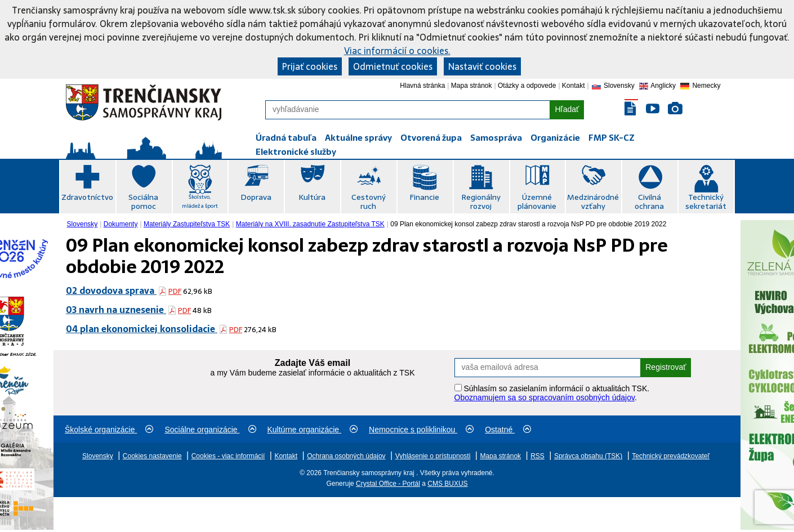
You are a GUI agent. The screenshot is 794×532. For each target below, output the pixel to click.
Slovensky (82, 224)
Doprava (256, 197)
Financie (424, 197)
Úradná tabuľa (286, 138)
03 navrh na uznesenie (116, 310)
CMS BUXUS (447, 484)
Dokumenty (121, 224)
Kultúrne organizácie (313, 430)
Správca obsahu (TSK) (588, 456)
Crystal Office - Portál (388, 484)
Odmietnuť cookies (393, 66)
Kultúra (312, 197)
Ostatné (508, 430)
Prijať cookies (310, 66)
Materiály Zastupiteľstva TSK (187, 224)
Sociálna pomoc (143, 202)
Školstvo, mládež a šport (200, 201)
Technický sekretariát (706, 202)
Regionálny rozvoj (481, 202)
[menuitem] (84, 224)
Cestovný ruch (369, 202)
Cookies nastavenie (152, 456)
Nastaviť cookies (482, 66)
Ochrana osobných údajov (346, 456)
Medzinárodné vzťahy (593, 202)
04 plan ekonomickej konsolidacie (142, 329)
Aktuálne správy (358, 138)
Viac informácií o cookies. (397, 51)
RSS (537, 456)
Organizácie (555, 138)
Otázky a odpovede (527, 86)
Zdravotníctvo (87, 197)
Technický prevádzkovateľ (671, 456)
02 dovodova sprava (111, 290)
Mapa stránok (472, 86)
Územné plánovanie (537, 202)
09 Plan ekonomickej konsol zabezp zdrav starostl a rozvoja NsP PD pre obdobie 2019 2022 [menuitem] (528, 224)
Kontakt (574, 86)
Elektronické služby (296, 152)
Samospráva (496, 138)
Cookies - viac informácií (228, 456)
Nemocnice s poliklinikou (421, 430)
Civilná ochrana (649, 202)
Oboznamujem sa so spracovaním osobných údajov (545, 397)
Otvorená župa (431, 138)
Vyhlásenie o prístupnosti (433, 456)
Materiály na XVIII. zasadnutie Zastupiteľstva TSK (310, 224)
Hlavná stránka (422, 86)
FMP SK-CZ (612, 138)
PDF (175, 291)
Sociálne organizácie (210, 430)
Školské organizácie (109, 430)
